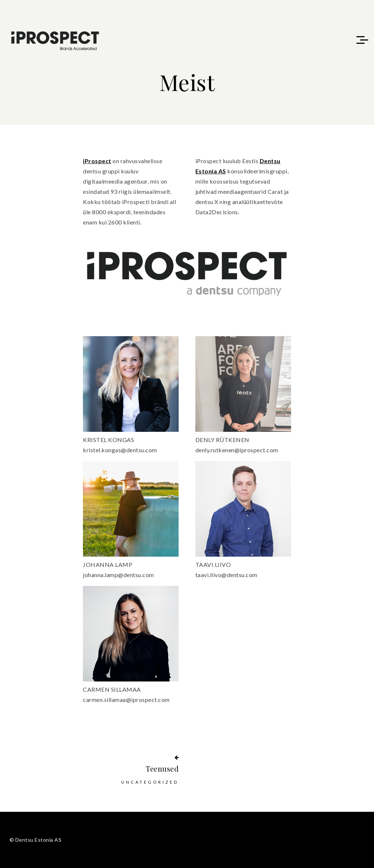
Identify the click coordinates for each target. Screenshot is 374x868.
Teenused (162, 769)
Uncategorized (150, 782)
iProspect (97, 161)
